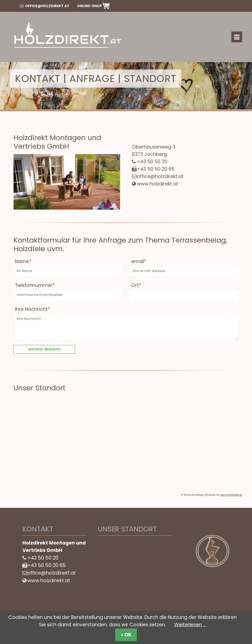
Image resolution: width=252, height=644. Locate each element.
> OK (126, 635)
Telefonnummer (34, 285)
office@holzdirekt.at (45, 6)
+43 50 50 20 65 (156, 169)
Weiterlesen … (190, 625)
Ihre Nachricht (32, 309)
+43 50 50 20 (152, 162)
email (138, 261)
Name (22, 261)
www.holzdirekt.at (157, 184)
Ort (135, 285)
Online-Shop (93, 6)
